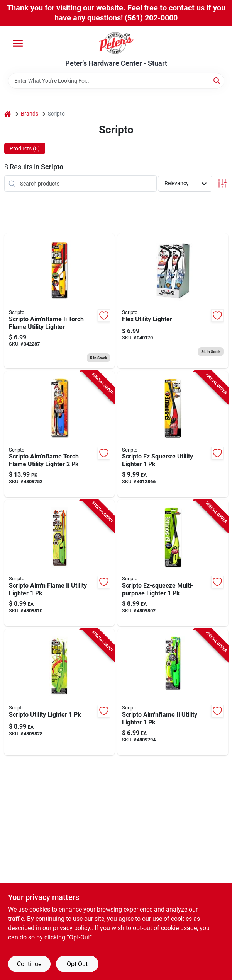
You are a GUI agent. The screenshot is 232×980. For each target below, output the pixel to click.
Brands (30, 114)
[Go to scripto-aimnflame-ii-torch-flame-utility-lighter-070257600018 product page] (60, 301)
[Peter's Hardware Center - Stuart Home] (116, 43)
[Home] (8, 114)
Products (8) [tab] (25, 148)
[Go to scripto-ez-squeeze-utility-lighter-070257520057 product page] (173, 434)
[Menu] (18, 43)
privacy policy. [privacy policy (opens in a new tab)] (72, 928)
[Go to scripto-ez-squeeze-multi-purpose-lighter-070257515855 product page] (173, 563)
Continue (29, 964)
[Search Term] (116, 81)
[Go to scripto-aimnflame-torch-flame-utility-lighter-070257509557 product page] (60, 434)
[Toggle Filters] (222, 183)
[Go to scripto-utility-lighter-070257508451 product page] (60, 692)
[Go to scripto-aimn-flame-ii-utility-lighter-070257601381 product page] (60, 563)
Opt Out (77, 964)
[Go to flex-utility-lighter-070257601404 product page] (173, 301)
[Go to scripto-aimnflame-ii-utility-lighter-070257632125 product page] (173, 692)
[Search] (217, 80)
